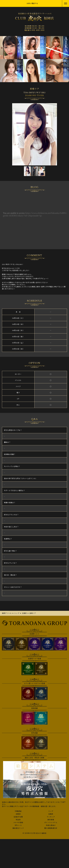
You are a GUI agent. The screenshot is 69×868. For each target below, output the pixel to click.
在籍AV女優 (18, 817)
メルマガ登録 (18, 823)
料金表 (18, 820)
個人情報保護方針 (51, 828)
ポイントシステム (51, 823)
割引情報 (51, 820)
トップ (51, 811)
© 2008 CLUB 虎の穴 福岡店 (34, 833)
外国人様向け (51, 825)
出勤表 (18, 814)
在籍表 (51, 814)
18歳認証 (18, 811)
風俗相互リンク (18, 828)
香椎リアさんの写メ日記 (34, 220)
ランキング (51, 817)
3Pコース (18, 825)
